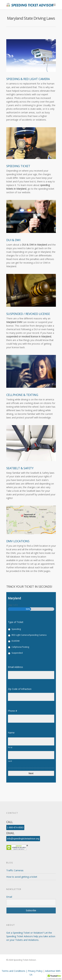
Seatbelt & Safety (20, 468)
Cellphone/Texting (20, 647)
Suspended (17, 653)
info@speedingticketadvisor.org (23, 839)
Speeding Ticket (18, 166)
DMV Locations (18, 541)
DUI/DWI (16, 641)
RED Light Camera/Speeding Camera (29, 635)
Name (13, 733)
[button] (54, 977)
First (10, 747)
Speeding (16, 629)
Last (10, 761)
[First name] (31, 741)
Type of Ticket (16, 622)
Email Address (17, 667)
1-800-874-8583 (15, 827)
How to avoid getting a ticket (22, 877)
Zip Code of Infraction (21, 689)
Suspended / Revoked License (28, 314)
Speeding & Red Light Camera (28, 79)
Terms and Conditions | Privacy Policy (22, 971)
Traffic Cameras (15, 870)
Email (9, 897)
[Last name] (31, 755)
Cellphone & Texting (22, 395)
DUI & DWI (13, 240)
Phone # (14, 711)
